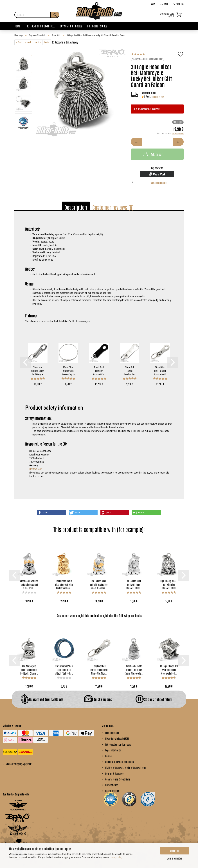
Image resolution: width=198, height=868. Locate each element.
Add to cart (153, 154)
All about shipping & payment (17, 764)
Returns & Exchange (114, 773)
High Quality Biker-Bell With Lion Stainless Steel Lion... (169, 584)
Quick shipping (98, 699)
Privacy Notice (112, 785)
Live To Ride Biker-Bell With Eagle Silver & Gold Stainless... (99, 584)
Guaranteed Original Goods (42, 699)
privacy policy (116, 857)
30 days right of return (154, 699)
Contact (109, 756)
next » (38, 42)
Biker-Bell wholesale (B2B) (117, 738)
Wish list (178, 4)
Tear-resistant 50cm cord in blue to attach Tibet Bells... (64, 669)
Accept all (175, 851)
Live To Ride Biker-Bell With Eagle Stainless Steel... (134, 584)
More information (175, 858)
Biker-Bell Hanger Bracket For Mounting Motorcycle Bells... (130, 371)
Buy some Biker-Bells (71, 26)
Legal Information (113, 750)
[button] (51, 513)
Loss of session (112, 733)
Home (17, 26)
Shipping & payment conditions (120, 762)
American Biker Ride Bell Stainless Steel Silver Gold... (29, 584)
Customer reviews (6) (113, 207)
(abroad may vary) (158, 97)
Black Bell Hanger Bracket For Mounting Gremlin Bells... (99, 371)
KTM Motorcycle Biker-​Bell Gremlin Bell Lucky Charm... (29, 669)
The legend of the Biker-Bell (40, 26)
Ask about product (159, 183)
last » (47, 42)
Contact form (36, 469)
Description (76, 207)
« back (28, 42)
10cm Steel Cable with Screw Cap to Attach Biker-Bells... (68, 371)
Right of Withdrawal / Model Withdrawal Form (126, 767)
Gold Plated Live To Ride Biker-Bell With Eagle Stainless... (64, 584)
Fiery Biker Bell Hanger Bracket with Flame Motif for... (160, 371)
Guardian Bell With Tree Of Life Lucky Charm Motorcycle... (134, 669)
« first (19, 42)
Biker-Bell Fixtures (97, 26)
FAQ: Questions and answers (118, 744)
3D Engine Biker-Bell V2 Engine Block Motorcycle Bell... (169, 669)
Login (164, 4)
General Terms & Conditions (118, 779)
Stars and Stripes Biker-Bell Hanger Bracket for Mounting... (38, 371)
